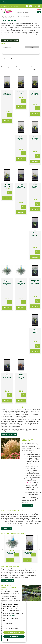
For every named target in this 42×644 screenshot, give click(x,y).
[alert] (14, 622)
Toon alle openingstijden (9, 538)
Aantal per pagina (34, 68)
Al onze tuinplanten (9, 267)
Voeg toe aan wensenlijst (9, 96)
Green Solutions (26, 642)
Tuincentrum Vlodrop (33, 633)
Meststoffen (28, 338)
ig (31, 6)
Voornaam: (26, 549)
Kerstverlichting (28, 635)
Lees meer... (4, 510)
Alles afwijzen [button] (14, 636)
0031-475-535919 (34, 528)
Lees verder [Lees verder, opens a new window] (13, 615)
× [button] (24, 603)
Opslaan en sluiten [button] (14, 632)
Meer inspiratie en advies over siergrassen (16, 477)
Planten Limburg (32, 631)
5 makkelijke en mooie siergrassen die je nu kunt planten (7, 492)
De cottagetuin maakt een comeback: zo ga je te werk (35, 492)
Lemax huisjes (35, 635)
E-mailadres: (27, 555)
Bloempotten (7, 361)
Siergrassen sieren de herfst (20, 490)
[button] (14, 640)
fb (27, 6)
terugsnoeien (29, 315)
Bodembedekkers (8, 413)
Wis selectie (37, 49)
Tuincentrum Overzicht (36, 642)
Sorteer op (18, 68)
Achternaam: (35, 549)
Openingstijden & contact (11, 471)
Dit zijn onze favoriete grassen (13, 366)
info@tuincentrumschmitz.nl (31, 529)
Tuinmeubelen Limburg (32, 636)
